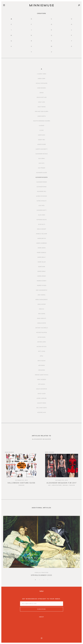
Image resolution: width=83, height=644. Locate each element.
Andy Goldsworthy (42, 290)
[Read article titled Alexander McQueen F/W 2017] (62, 468)
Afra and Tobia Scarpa (41, 111)
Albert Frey (41, 140)
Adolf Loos (41, 102)
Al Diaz (42, 130)
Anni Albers (42, 314)
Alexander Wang (41, 187)
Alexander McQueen (41, 177)
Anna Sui (41, 309)
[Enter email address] (42, 606)
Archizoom (42, 370)
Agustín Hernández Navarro (42, 121)
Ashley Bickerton (41, 389)
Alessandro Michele (42, 154)
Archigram (41, 365)
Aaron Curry (41, 78)
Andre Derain (42, 248)
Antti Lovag (42, 351)
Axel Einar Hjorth (42, 408)
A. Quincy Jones (41, 74)
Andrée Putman (42, 285)
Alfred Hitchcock (41, 196)
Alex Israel (42, 158)
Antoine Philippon (41, 332)
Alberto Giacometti (42, 149)
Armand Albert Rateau (42, 375)
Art (50, 487)
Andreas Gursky (42, 281)
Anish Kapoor (41, 304)
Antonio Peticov (41, 347)
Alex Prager (41, 168)
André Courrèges (41, 243)
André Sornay (41, 271)
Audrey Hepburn (41, 398)
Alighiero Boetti (42, 210)
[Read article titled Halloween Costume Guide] (21, 468)
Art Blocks (42, 384)
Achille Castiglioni (42, 83)
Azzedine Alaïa (42, 412)
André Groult (41, 257)
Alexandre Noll (42, 191)
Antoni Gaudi (41, 337)
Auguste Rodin (42, 403)
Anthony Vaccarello (42, 328)
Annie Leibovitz (41, 318)
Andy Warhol (41, 295)
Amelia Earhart (41, 229)
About (41, 617)
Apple (41, 356)
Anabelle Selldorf (41, 234)
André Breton (42, 238)
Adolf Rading (42, 107)
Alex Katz (41, 163)
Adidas (41, 93)
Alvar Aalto (42, 224)
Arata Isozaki (41, 361)
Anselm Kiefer (42, 323)
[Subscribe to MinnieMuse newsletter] (42, 611)
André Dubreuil (41, 252)
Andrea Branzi (42, 276)
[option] (41, 550)
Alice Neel (42, 205)
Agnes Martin (42, 116)
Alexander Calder (41, 173)
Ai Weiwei (42, 126)
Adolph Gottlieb (42, 97)
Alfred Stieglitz (41, 201)
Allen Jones (42, 215)
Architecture (57, 487)
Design (65, 487)
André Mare (42, 267)
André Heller (42, 262)
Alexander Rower (42, 182)
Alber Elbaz (41, 135)
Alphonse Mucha (41, 220)
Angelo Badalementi (41, 299)
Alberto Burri (41, 144)
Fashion (22, 487)
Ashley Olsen (42, 394)
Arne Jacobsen (42, 379)
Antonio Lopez (42, 342)
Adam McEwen (41, 88)
